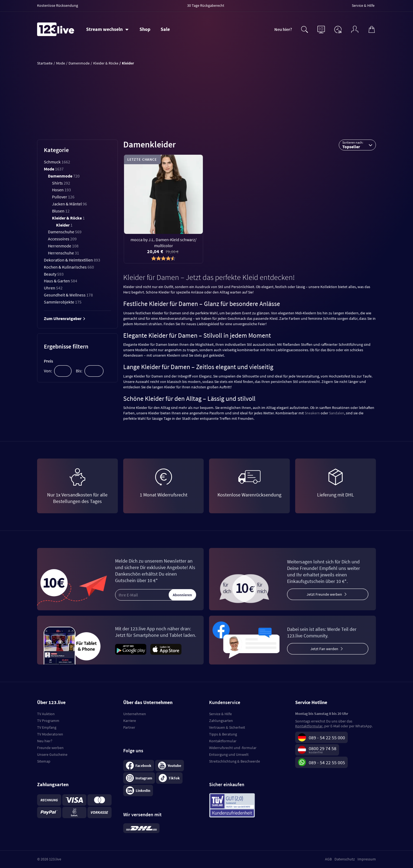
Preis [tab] (48, 361)
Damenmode (64, 176)
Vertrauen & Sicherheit (227, 727)
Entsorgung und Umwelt (229, 754)
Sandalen (337, 413)
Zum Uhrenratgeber (65, 318)
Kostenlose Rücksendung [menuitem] (58, 5)
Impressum (367, 859)
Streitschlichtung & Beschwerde (235, 761)
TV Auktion (46, 714)
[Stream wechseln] (107, 29)
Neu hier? (283, 29)
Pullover (63, 197)
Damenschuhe (65, 232)
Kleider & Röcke (68, 218)
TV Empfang (47, 727)
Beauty (54, 274)
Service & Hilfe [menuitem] (363, 5)
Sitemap (44, 761)
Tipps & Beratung (223, 734)
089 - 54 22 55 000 (327, 738)
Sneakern (312, 413)
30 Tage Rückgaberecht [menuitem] (206, 5)
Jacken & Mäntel (69, 204)
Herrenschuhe (64, 253)
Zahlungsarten (221, 721)
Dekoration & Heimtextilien (72, 260)
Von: (48, 371)
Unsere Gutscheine (52, 754)
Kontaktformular (223, 741)
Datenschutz (345, 859)
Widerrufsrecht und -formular (233, 748)
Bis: (79, 371)
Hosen (61, 190)
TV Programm (48, 721)
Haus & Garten (61, 281)
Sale (165, 29)
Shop (145, 29)
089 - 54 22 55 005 (327, 762)
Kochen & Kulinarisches (69, 267)
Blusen (61, 211)
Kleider (64, 225)
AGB (328, 859)
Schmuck (57, 162)
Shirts (61, 183)
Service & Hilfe (220, 714)
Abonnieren (182, 595)
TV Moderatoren (50, 734)
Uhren (53, 288)
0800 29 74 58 (323, 748)
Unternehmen (135, 714)
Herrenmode (63, 246)
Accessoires (62, 239)
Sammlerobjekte (63, 302)
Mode (54, 169)
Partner (129, 727)
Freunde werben (50, 748)
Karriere (130, 721)
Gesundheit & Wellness (68, 295)
